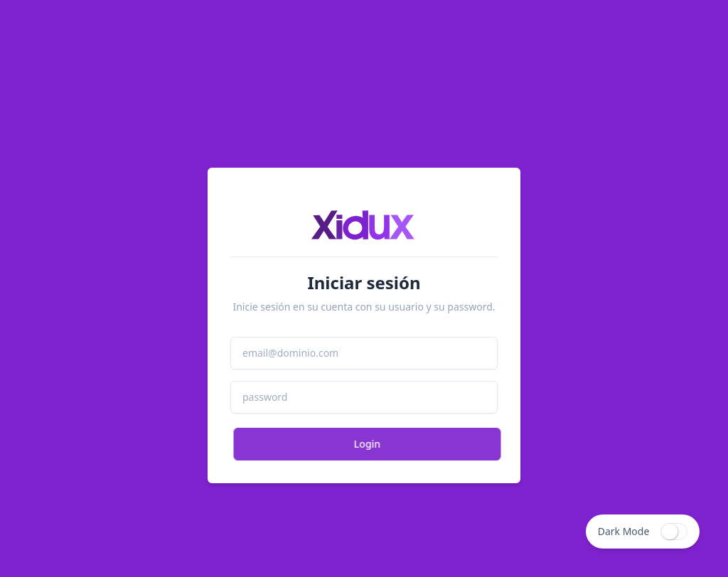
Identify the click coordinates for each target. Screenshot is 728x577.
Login (372, 444)
